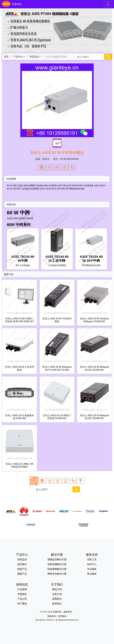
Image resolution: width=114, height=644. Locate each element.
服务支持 (92, 555)
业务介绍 (57, 594)
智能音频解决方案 (57, 564)
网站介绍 (57, 589)
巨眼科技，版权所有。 (64, 612)
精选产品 (22, 569)
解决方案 (57, 555)
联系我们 (57, 604)
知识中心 (92, 564)
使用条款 (62, 616)
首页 (6, 57)
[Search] (89, 57)
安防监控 (34, 57)
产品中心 (18, 57)
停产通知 (22, 604)
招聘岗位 (57, 599)
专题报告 (22, 594)
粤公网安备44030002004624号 (67, 620)
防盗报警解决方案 (57, 569)
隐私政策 (52, 616)
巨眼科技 (12, 4)
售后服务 (92, 574)
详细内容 (11, 204)
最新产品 (22, 574)
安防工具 (92, 559)
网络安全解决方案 (57, 574)
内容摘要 (11, 179)
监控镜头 (22, 564)
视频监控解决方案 (57, 559)
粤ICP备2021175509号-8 (45, 620)
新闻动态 (22, 584)
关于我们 (57, 584)
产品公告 (22, 599)
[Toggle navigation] (108, 4)
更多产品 (9, 274)
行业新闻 (22, 589)
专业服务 (92, 569)
